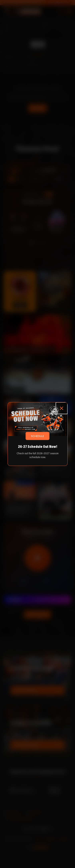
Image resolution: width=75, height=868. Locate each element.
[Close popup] (62, 408)
